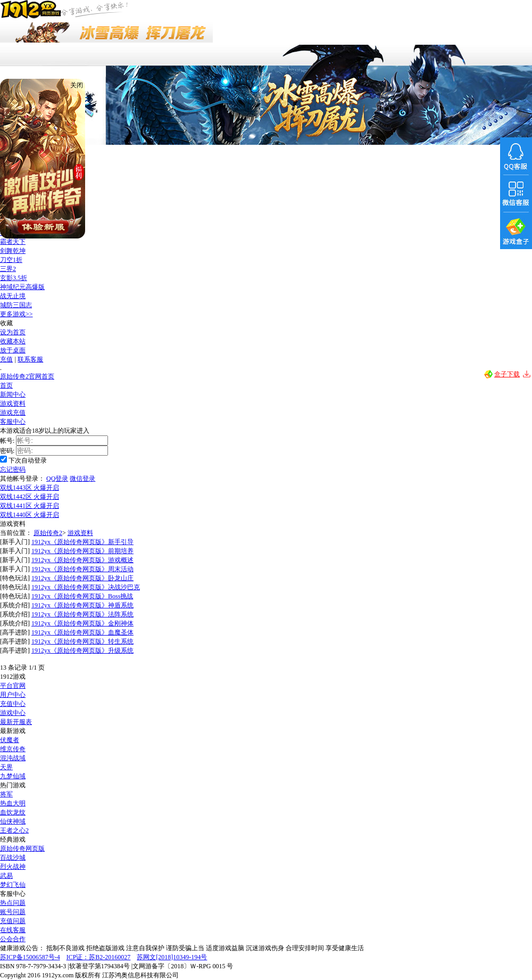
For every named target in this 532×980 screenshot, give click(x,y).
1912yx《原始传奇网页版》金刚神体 (82, 623)
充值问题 (13, 921)
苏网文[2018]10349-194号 (172, 957)
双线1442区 (30, 497)
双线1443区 (30, 488)
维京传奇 (13, 749)
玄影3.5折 (14, 278)
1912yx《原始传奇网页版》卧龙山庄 (82, 578)
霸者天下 (13, 242)
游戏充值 (13, 413)
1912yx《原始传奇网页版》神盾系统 (82, 605)
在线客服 (13, 930)
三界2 (8, 269)
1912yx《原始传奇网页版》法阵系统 (82, 614)
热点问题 (13, 903)
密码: (7, 451)
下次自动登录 (28, 460)
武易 (6, 876)
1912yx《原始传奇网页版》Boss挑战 (82, 596)
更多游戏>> (16, 314)
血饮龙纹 (13, 812)
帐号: (7, 441)
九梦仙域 (13, 776)
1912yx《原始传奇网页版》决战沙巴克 (86, 587)
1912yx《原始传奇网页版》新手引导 (82, 542)
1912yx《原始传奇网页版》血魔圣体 (82, 632)
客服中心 (13, 422)
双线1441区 (30, 506)
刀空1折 (11, 260)
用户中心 (13, 695)
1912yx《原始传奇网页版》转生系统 (82, 641)
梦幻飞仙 (13, 885)
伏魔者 (10, 740)
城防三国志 (16, 305)
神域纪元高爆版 (22, 287)
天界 (6, 767)
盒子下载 (507, 374)
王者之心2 (14, 830)
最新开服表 (16, 722)
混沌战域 (13, 758)
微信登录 (82, 479)
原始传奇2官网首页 (27, 376)
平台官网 (13, 686)
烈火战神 (13, 867)
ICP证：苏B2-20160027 (99, 957)
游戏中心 (13, 713)
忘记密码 (13, 470)
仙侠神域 (13, 821)
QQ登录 (57, 479)
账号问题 (13, 912)
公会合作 (13, 939)
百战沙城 (13, 858)
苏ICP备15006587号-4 (30, 957)
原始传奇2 (48, 533)
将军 (6, 794)
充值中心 (13, 704)
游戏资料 (13, 403)
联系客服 (30, 359)
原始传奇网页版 (22, 849)
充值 (6, 359)
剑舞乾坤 (13, 251)
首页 (6, 385)
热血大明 (13, 803)
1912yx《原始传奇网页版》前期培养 (82, 551)
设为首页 (13, 332)
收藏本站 (13, 341)
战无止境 (13, 296)
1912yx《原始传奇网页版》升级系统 (82, 650)
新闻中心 (13, 394)
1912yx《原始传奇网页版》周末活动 (82, 569)
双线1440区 (30, 515)
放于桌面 (13, 350)
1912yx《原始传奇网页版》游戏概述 (82, 560)
